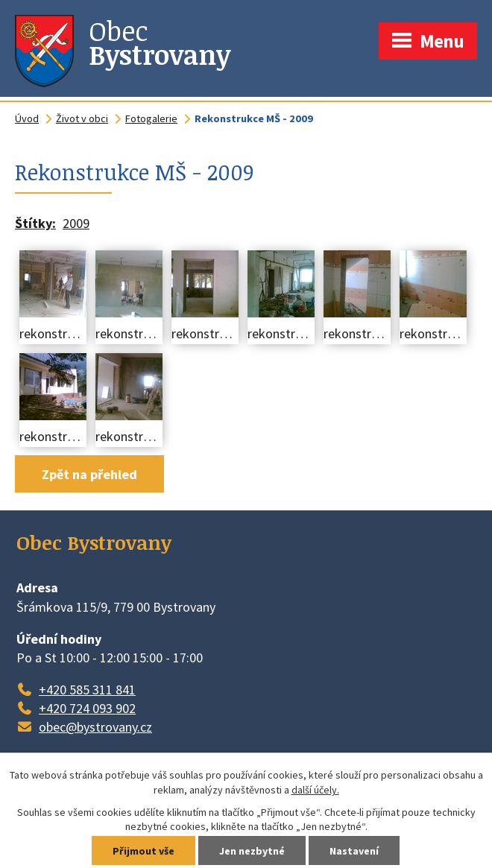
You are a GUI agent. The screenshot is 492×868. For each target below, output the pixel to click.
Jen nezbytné (252, 851)
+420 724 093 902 (87, 708)
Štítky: (35, 223)
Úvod (27, 118)
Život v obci (82, 118)
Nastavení (354, 851)
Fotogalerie (151, 118)
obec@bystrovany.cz (95, 727)
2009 (76, 223)
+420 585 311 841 (87, 690)
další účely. (315, 790)
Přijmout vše (143, 851)
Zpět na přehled (89, 474)
